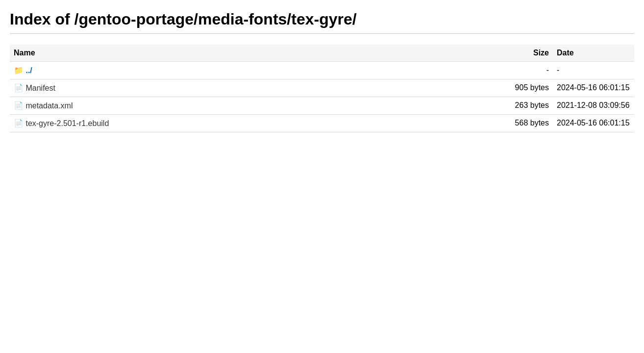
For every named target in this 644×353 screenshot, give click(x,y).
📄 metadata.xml (43, 106)
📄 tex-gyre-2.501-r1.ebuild (61, 123)
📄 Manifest (35, 88)
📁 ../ (23, 70)
